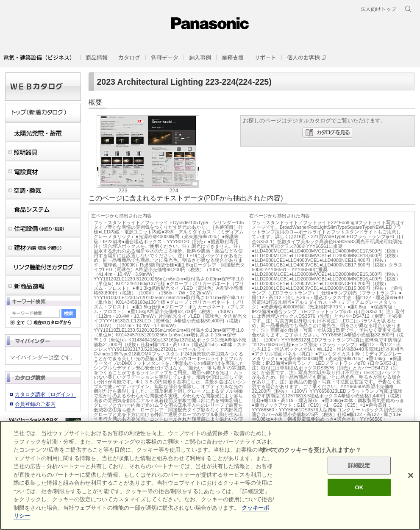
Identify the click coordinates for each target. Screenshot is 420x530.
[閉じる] (411, 475)
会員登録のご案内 (35, 404)
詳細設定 (359, 465)
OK (359, 487)
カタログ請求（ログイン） (45, 394)
